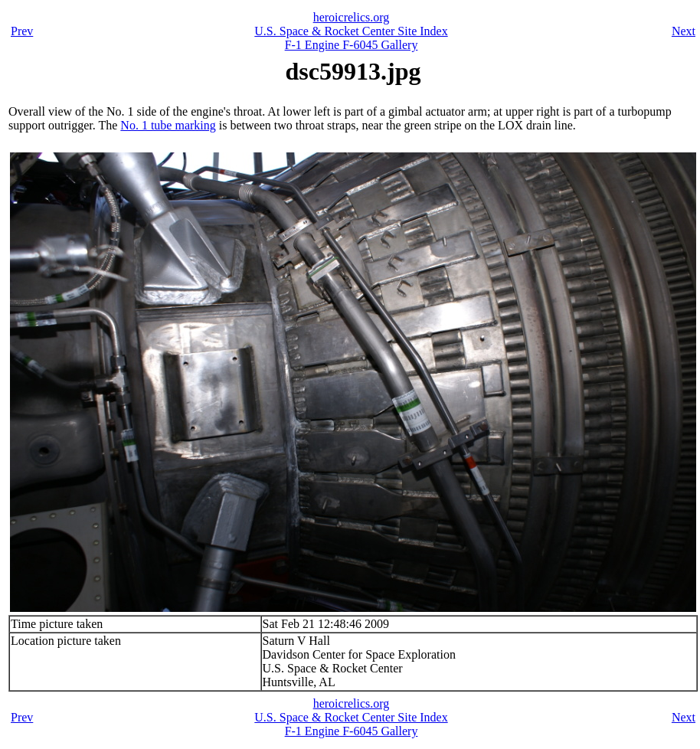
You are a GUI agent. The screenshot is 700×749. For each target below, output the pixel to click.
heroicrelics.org (352, 17)
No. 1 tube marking (168, 125)
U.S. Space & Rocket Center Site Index (351, 31)
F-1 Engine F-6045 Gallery (352, 45)
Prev (22, 31)
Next (684, 31)
